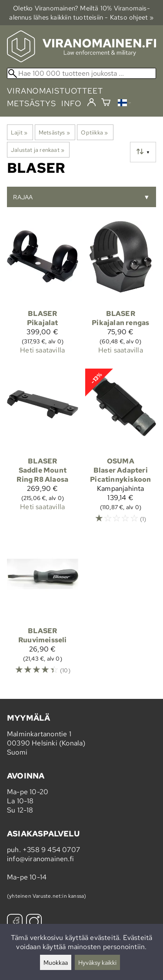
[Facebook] (15, 923)
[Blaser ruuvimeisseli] (43, 611)
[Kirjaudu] (91, 103)
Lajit (19, 132)
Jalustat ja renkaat (38, 150)
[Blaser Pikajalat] (43, 291)
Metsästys (54, 132)
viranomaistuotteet (55, 91)
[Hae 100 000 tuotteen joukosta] (81, 73)
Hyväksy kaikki (97, 962)
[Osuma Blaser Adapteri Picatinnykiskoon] (121, 450)
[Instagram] (34, 923)
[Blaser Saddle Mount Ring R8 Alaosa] (43, 450)
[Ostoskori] (106, 103)
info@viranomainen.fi (40, 859)
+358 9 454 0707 (51, 850)
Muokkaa (56, 962)
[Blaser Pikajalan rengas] (121, 291)
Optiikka (94, 132)
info (72, 103)
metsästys (32, 103)
